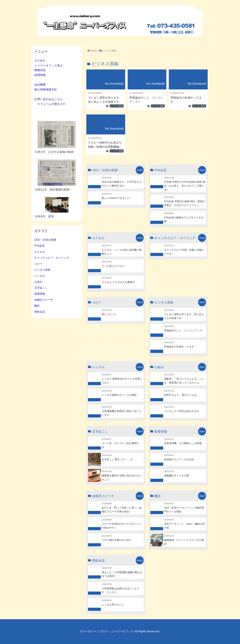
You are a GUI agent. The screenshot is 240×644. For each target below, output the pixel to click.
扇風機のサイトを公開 (176, 476)
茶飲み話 (40, 312)
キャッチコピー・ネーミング (52, 258)
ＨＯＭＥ (40, 61)
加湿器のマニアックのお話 (179, 459)
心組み (38, 282)
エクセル (40, 252)
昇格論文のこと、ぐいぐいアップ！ (184, 330)
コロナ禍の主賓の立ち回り (117, 540)
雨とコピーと (109, 314)
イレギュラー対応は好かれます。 (183, 411)
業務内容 (40, 70)
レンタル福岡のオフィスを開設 (119, 395)
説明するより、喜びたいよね (180, 395)
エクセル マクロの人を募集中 (118, 282)
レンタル (40, 276)
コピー (38, 264)
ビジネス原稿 (117, 106)
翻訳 (37, 306)
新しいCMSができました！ (117, 198)
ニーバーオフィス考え (48, 66)
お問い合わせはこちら (48, 99)
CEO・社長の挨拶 (45, 240)
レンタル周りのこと (113, 605)
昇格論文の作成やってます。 (180, 347)
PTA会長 (39, 246)
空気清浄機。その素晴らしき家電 (183, 443)
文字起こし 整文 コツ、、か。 (119, 459)
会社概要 (40, 85)
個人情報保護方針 (46, 90)
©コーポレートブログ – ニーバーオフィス (107, 631)
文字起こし (41, 288)
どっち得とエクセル (113, 266)
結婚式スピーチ (44, 300)
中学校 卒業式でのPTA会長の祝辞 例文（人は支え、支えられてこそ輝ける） (185, 186)
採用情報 (40, 75)
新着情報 (40, 294)
